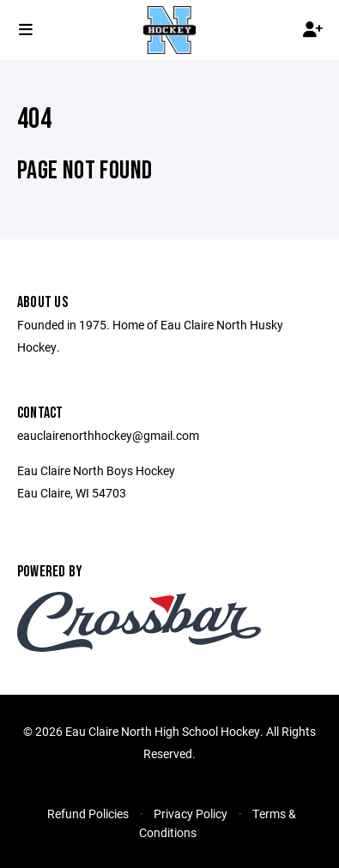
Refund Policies (88, 814)
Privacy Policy (191, 814)
